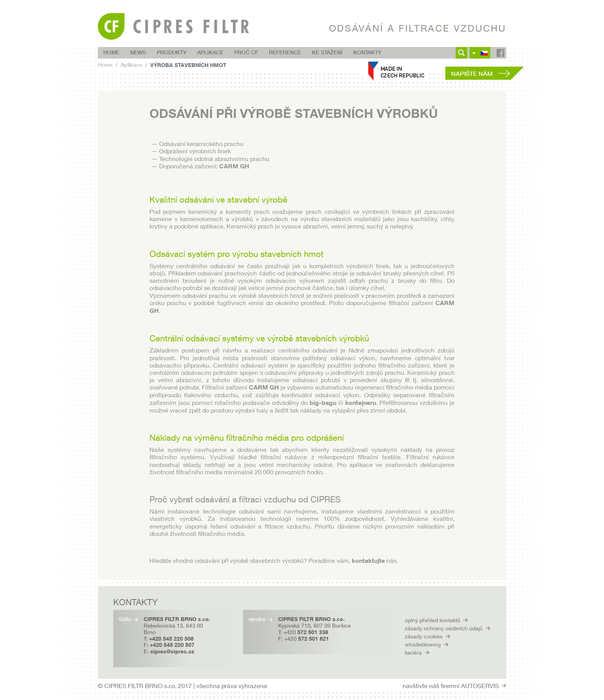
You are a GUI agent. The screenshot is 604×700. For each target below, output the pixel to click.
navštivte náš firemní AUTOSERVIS (451, 686)
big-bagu (323, 403)
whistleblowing (423, 644)
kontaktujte (369, 561)
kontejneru (361, 403)
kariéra (413, 652)
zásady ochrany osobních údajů (444, 628)
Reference (285, 52)
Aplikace (210, 52)
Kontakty (367, 52)
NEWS (138, 52)
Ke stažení (327, 52)
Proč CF (246, 52)
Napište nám (472, 74)
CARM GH (234, 166)
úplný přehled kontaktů (433, 620)
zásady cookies (424, 636)
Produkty (172, 52)
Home (111, 52)
